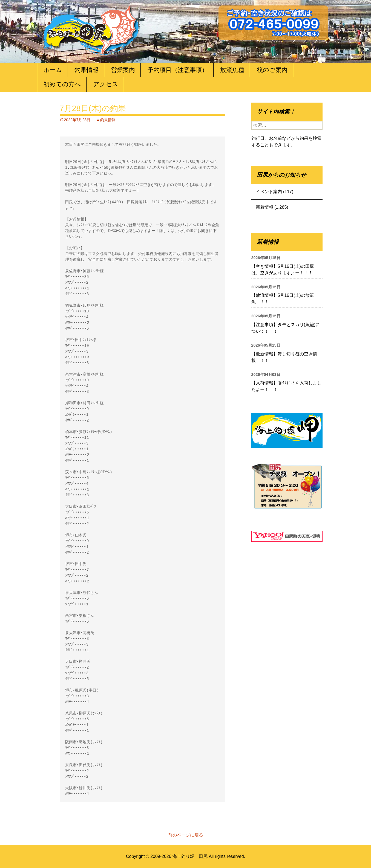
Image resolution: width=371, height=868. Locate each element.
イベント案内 (269, 192)
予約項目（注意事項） (178, 70)
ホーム (53, 70)
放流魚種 (232, 70)
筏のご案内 (272, 70)
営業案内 (123, 70)
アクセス (106, 84)
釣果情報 (87, 70)
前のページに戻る (186, 835)
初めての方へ (62, 84)
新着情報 (264, 207)
